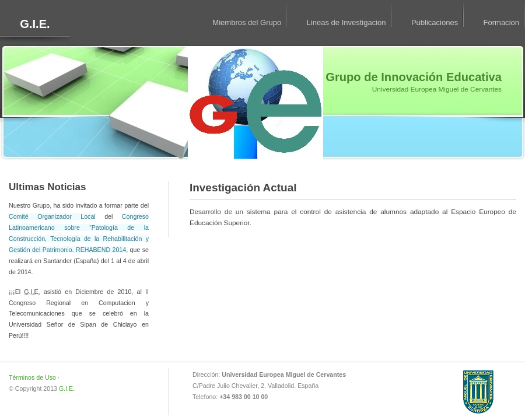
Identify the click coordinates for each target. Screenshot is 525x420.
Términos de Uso (32, 377)
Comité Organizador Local (52, 216)
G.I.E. (35, 24)
